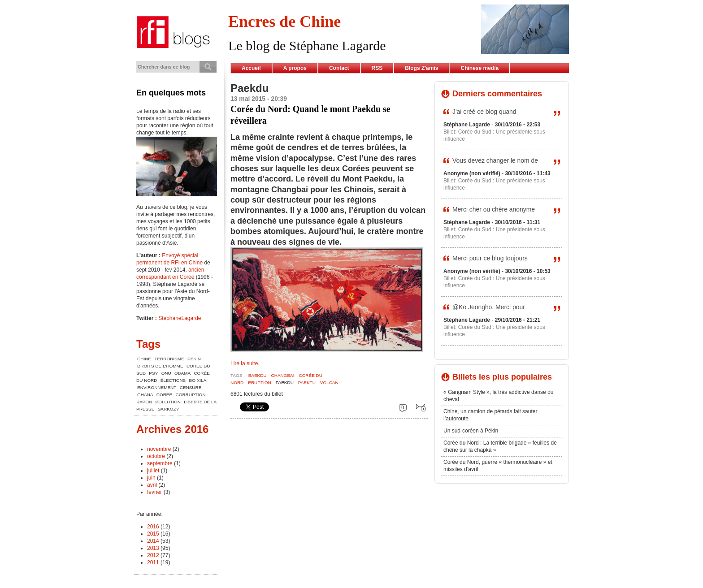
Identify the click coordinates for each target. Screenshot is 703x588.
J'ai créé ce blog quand (484, 112)
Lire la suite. (245, 363)
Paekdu (285, 383)
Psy (153, 373)
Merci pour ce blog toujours (490, 258)
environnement (157, 387)
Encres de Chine (284, 22)
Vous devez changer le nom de (495, 160)
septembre (160, 463)
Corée (164, 395)
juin (151, 478)
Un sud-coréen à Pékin (471, 431)
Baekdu (258, 375)
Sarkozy (169, 409)
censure (191, 387)
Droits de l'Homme (160, 366)
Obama (182, 373)
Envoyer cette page (419, 408)
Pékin (194, 359)
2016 (153, 527)
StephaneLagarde (180, 318)
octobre (156, 456)
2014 (153, 541)
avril (152, 485)
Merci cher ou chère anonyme (494, 209)
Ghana (145, 395)
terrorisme (169, 359)
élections (173, 380)
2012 (153, 555)
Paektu (307, 383)
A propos (295, 68)
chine (144, 359)
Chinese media (480, 68)
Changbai (283, 375)
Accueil (251, 68)
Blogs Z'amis (421, 68)
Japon (145, 402)
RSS (377, 68)
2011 (153, 562)
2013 (153, 548)
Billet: (451, 132)
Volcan (329, 383)
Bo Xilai (199, 380)
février (154, 492)
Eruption (259, 383)
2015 (153, 534)
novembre (159, 449)
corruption (191, 395)
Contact (339, 68)
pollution (168, 402)
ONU (166, 373)
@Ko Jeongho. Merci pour (489, 307)
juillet (153, 471)
